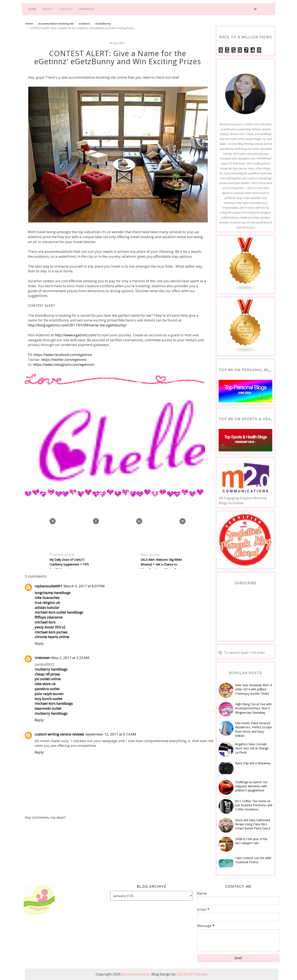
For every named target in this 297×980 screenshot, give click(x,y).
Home (32, 9)
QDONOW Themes (192, 974)
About (48, 9)
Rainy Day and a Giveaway (253, 763)
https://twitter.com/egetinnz (64, 360)
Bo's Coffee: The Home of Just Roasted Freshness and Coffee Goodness (254, 805)
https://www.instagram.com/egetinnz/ (64, 364)
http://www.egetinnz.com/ (76, 335)
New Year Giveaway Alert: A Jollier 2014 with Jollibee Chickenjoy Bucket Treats (254, 689)
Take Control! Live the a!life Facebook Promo (253, 860)
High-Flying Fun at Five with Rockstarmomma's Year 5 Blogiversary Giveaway (253, 708)
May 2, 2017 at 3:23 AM (70, 658)
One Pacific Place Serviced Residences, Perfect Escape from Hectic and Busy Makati (253, 729)
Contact (66, 9)
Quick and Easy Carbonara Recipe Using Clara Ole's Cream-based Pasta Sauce (253, 824)
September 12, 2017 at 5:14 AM (111, 734)
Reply (39, 643)
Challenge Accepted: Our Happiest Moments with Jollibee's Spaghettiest (251, 786)
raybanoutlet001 (48, 586)
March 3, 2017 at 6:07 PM (84, 586)
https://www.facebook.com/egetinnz (63, 355)
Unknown (42, 658)
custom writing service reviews (59, 734)
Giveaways (87, 9)
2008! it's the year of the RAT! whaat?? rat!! (251, 841)
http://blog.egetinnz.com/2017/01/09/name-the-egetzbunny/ (77, 325)
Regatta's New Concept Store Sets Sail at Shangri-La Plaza (252, 748)
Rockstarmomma (136, 974)
